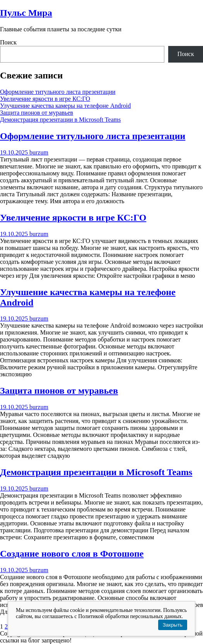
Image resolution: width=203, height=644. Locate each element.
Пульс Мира (26, 13)
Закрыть (173, 625)
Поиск (8, 42)
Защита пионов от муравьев (37, 113)
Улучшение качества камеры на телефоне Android (65, 106)
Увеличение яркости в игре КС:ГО (45, 99)
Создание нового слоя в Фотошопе (72, 554)
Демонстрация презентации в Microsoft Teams (61, 120)
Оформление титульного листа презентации (58, 92)
